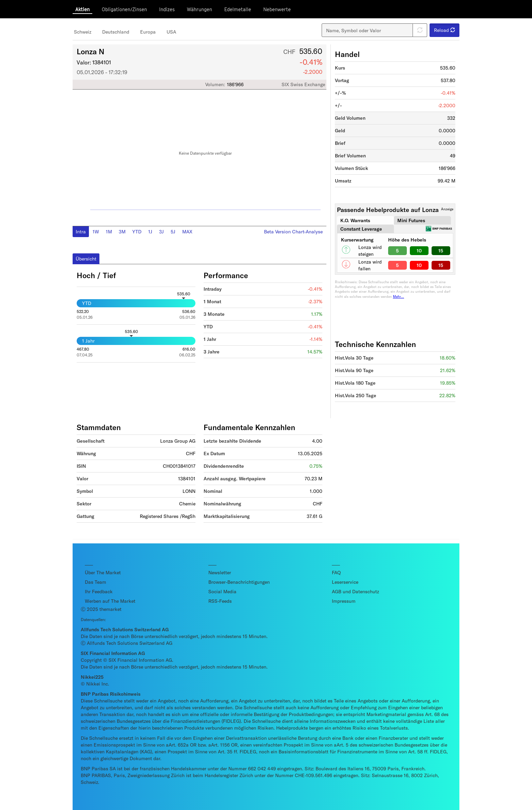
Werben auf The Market (110, 601)
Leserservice (345, 582)
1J (150, 232)
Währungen (199, 9)
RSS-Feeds (220, 601)
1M (109, 232)
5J (173, 232)
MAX (187, 232)
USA (171, 32)
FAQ (336, 572)
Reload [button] (444, 30)
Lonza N (91, 51)
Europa (148, 32)
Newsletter (220, 572)
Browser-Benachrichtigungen (239, 582)
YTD (137, 232)
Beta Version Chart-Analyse (293, 232)
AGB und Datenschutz (355, 591)
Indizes (167, 9)
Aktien (82, 9)
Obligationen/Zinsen (124, 9)
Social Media (222, 591)
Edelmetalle (238, 9)
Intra (81, 232)
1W (96, 232)
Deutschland (116, 32)
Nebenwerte (277, 9)
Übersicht (86, 259)
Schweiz (83, 32)
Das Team (96, 582)
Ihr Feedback (99, 591)
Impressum (344, 601)
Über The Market (103, 572)
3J (161, 232)
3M (122, 232)
